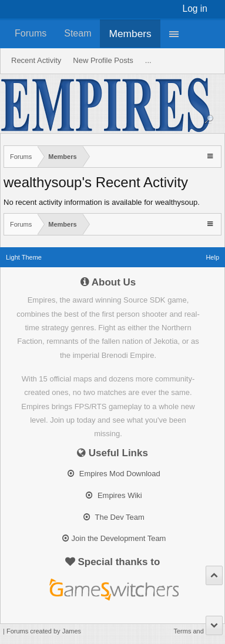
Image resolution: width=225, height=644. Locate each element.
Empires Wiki (114, 495)
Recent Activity (36, 60)
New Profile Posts (103, 60)
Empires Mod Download (114, 474)
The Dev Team (114, 517)
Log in (195, 9)
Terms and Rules (198, 631)
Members (130, 34)
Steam (78, 33)
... (148, 60)
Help (212, 257)
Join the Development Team (114, 538)
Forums (31, 33)
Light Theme (24, 257)
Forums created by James (44, 631)
